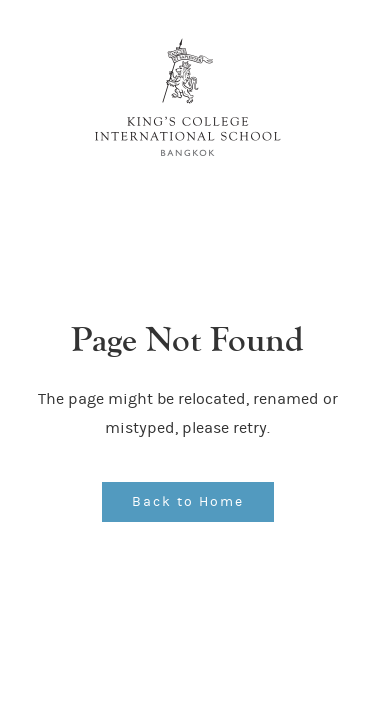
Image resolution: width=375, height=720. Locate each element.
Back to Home (188, 502)
